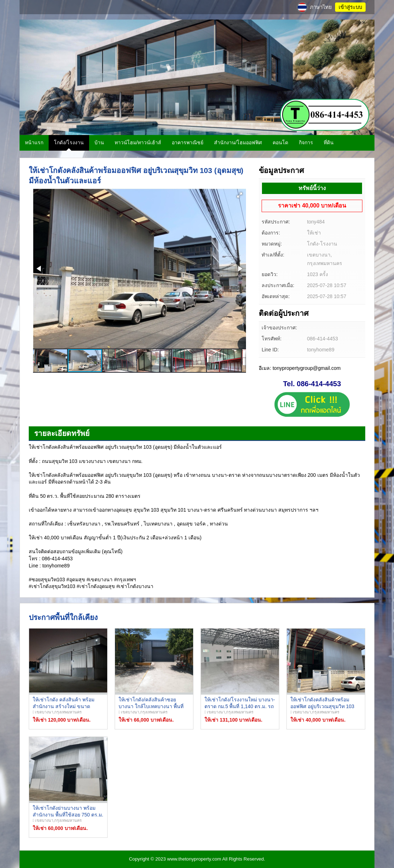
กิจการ (306, 142)
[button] (240, 195)
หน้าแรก (34, 142)
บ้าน (99, 142)
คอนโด (280, 142)
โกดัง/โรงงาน (69, 142)
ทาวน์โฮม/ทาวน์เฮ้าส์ (138, 142)
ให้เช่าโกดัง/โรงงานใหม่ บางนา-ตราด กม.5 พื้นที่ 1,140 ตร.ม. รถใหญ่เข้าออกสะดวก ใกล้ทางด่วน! (240, 707)
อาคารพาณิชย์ (188, 142)
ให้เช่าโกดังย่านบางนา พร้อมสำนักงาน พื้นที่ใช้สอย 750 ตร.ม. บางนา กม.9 (68, 815)
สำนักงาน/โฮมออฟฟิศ (238, 142)
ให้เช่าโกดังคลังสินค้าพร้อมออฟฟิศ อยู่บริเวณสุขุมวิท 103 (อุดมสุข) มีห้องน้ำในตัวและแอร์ (325, 707)
